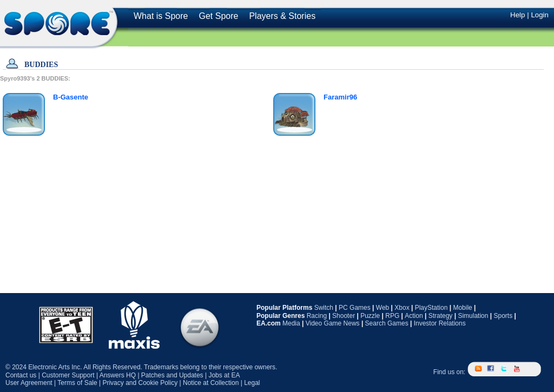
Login (540, 15)
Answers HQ (118, 375)
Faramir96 (340, 97)
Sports (503, 316)
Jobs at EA (224, 375)
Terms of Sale (77, 383)
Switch (324, 308)
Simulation (473, 316)
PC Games (355, 308)
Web (382, 308)
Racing (317, 316)
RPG (392, 316)
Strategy (441, 316)
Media (291, 323)
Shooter (344, 316)
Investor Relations (440, 323)
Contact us (21, 375)
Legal (252, 383)
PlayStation (431, 308)
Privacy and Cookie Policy (140, 383)
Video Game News (333, 323)
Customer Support (68, 375)
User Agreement (29, 383)
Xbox (402, 308)
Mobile (462, 308)
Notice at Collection (211, 383)
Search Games (387, 323)
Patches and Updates (172, 375)
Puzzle (370, 316)
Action (414, 316)
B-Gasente (71, 97)
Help (517, 15)
